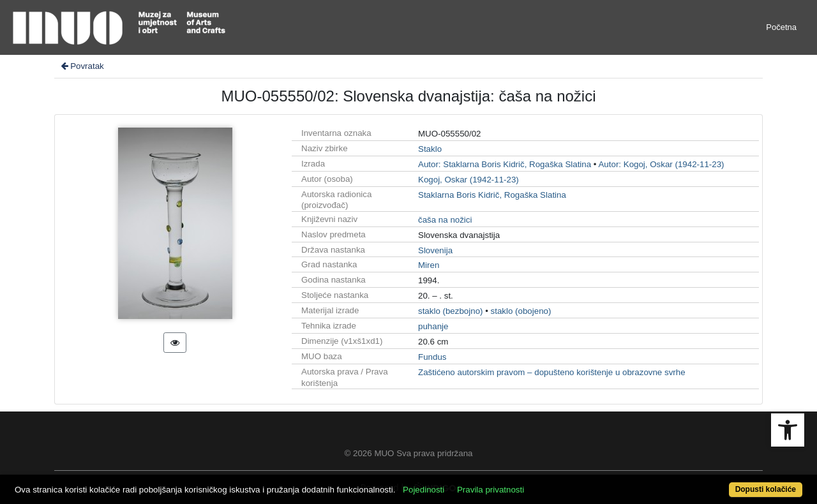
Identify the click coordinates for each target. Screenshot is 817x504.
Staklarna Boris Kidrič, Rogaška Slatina (492, 195)
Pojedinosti (423, 490)
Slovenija (435, 250)
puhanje (433, 326)
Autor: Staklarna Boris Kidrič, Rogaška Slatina (505, 164)
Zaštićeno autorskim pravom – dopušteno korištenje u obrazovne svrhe (552, 372)
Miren (429, 265)
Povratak (82, 66)
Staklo (430, 149)
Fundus (432, 357)
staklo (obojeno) (521, 311)
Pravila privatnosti (491, 490)
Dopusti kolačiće (766, 489)
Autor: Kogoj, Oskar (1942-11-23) (661, 164)
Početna (781, 27)
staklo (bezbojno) (451, 311)
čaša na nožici (445, 220)
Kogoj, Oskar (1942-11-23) (468, 180)
